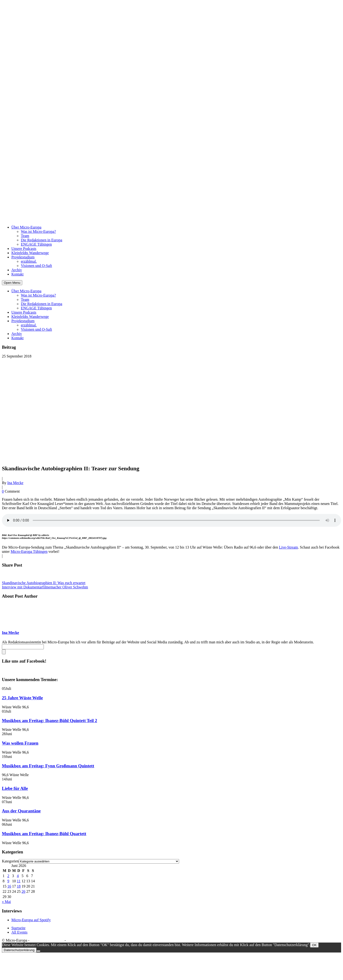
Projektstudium (23, 257)
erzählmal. (29, 261)
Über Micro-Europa (26, 227)
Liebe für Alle (15, 788)
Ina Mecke (15, 483)
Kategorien (10, 861)
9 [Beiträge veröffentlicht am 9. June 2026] (8, 881)
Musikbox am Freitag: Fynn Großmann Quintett (48, 766)
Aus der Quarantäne (21, 811)
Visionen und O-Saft (36, 266)
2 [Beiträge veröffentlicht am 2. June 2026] (8, 876)
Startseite (18, 928)
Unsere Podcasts (24, 249)
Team (25, 236)
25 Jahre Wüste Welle (22, 698)
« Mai (6, 902)
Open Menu (12, 283)
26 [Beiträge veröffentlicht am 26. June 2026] (23, 891)
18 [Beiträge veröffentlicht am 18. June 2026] (19, 886)
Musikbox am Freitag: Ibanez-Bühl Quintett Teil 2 (50, 721)
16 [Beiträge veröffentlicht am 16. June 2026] (9, 886)
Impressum (75, 940)
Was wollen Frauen (20, 743)
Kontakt (18, 274)
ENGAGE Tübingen (36, 244)
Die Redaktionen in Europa (42, 240)
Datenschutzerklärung (47, 940)
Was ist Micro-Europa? (38, 231)
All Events (19, 932)
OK (314, 945)
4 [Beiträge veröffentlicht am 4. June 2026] (18, 876)
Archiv (17, 270)
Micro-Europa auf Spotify (31, 920)
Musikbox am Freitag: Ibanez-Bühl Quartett (44, 834)
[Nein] (38, 951)
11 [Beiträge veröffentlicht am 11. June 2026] (19, 881)
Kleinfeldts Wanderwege (30, 253)
